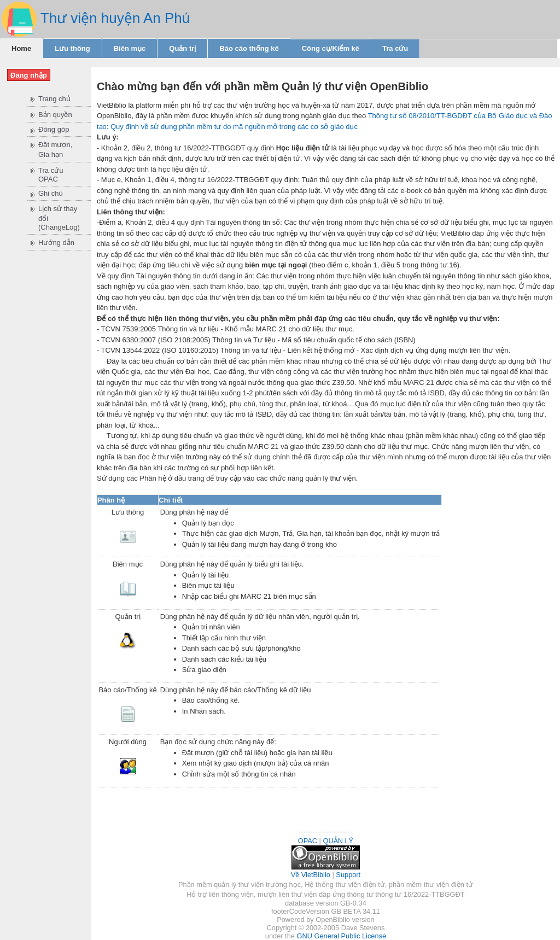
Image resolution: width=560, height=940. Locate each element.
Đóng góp (54, 129)
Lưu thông (72, 48)
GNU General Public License (341, 936)
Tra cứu (395, 48)
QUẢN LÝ (339, 841)
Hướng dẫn (56, 243)
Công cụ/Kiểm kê (331, 48)
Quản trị (182, 48)
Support (348, 875)
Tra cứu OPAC (51, 175)
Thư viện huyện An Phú (115, 18)
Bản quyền (55, 115)
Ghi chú (51, 193)
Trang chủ (54, 99)
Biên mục (130, 48)
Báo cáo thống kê (249, 48)
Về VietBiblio (311, 875)
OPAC (308, 841)
